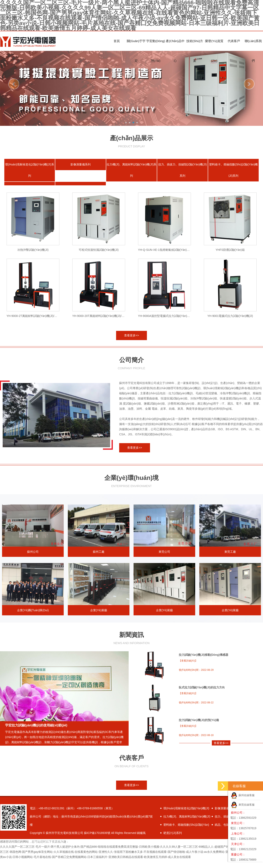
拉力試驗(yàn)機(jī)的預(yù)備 (199, 720)
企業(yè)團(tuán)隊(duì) (33, 587)
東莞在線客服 (243, 805)
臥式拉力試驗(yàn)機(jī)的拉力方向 (202, 687)
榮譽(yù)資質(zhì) (214, 45)
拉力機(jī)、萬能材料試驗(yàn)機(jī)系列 (132, 170)
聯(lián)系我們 (253, 45)
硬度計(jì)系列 (173, 833)
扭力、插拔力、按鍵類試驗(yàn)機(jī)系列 (182, 170)
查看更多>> (131, 335)
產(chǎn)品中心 (175, 45)
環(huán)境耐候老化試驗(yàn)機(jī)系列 (29, 170)
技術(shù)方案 (195, 45)
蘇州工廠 (99, 529)
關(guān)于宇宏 (136, 45)
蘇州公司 (33, 529)
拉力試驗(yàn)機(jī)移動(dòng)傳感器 (204, 655)
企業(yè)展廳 (99, 587)
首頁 (117, 41)
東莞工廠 (230, 529)
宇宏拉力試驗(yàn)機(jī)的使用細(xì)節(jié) (36, 725)
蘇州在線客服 (243, 795)
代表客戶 (234, 41)
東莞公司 (164, 529)
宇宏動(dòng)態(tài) (156, 45)
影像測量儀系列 (81, 164)
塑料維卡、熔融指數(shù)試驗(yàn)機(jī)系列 (233, 170)
